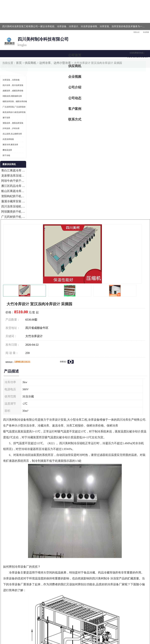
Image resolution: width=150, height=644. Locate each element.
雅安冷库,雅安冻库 (10, 111)
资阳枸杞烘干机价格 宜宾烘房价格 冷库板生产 (13, 163)
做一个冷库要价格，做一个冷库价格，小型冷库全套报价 (112, 598)
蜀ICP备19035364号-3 (31, 623)
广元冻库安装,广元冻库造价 (14, 73)
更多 (23, 131)
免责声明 (29, 630)
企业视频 (53, 25)
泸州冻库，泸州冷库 (11, 95)
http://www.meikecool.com (42, 532)
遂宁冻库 (6, 84)
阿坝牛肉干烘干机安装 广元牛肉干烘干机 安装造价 (13, 147)
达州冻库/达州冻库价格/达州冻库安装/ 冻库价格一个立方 (53, 598)
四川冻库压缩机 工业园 (10, 173)
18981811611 (100, 81)
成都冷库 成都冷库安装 (14, 598)
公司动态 (96, 25)
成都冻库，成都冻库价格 (13, 57)
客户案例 (117, 25)
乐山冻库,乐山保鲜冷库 (12, 100)
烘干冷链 (6, 122)
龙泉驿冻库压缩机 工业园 (11, 142)
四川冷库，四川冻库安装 (13, 52)
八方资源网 (21, 630)
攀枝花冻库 (7, 117)
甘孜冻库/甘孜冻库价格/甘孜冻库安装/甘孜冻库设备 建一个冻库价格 (87, 598)
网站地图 (46, 630)
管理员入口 (38, 630)
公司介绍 (74, 25)
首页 (10, 31)
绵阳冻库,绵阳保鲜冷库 (12, 63)
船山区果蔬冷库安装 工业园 (12, 158)
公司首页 (11, 25)
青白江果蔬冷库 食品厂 (10, 137)
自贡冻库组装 (8, 106)
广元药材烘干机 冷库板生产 (12, 183)
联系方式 (138, 25)
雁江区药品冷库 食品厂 (10, 153)
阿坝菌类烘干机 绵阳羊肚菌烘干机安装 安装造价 (13, 178)
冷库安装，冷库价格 (11, 47)
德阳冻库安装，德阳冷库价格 (15, 68)
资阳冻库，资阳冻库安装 (13, 90)
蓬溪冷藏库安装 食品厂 (10, 168)
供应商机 (32, 25)
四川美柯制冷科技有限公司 (17, 626)
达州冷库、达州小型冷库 (33, 31)
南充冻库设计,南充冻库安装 (14, 79)
